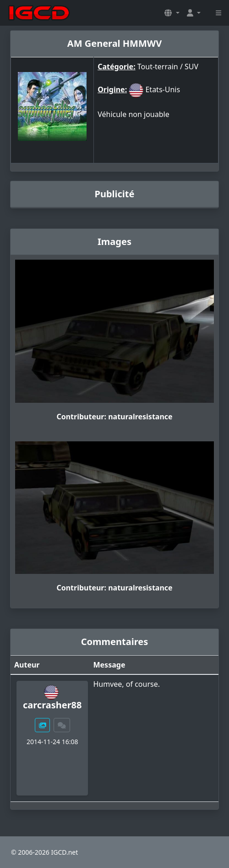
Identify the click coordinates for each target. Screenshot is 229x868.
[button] (172, 13)
